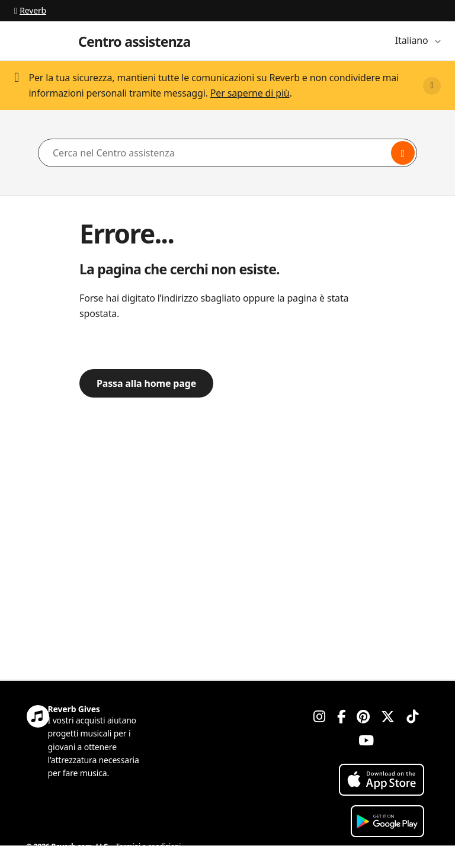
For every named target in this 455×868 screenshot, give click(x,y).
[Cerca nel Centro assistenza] (227, 153)
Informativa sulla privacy (66, 861)
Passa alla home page (146, 383)
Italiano (413, 40)
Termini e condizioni (149, 846)
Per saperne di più (250, 93)
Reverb (30, 10)
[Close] (432, 86)
